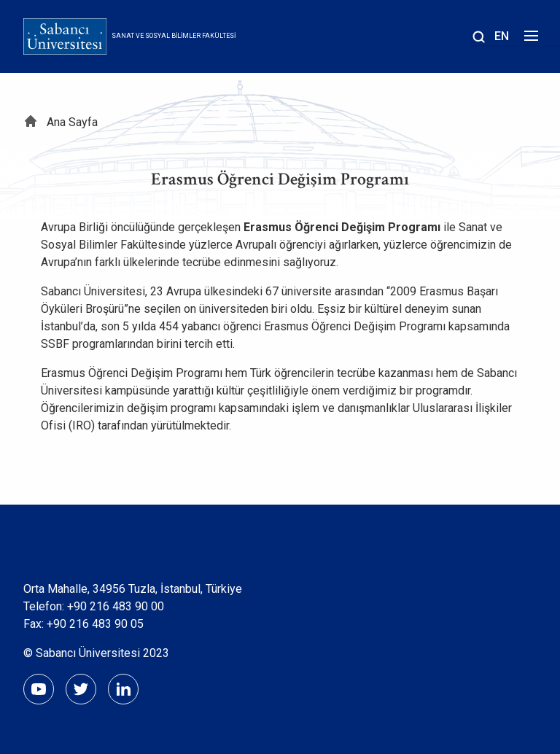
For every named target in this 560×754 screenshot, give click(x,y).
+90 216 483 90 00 (116, 606)
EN (502, 36)
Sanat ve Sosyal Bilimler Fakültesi (174, 36)
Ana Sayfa (72, 122)
